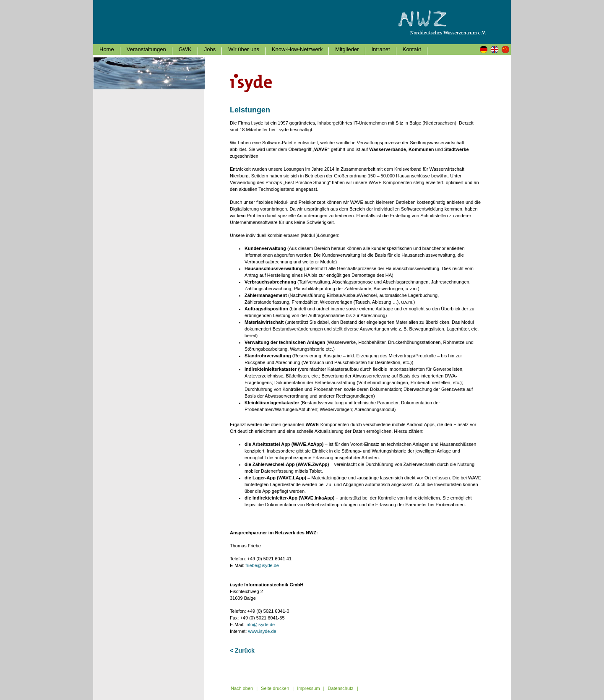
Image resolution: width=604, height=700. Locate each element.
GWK (185, 49)
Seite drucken (275, 688)
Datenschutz (340, 688)
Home (107, 49)
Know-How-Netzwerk (297, 49)
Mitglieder (347, 49)
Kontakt (412, 49)
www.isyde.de (262, 631)
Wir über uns (244, 49)
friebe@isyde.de (262, 565)
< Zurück (242, 651)
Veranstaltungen (146, 49)
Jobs (210, 49)
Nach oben (242, 688)
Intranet (381, 49)
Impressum (308, 688)
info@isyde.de (260, 625)
